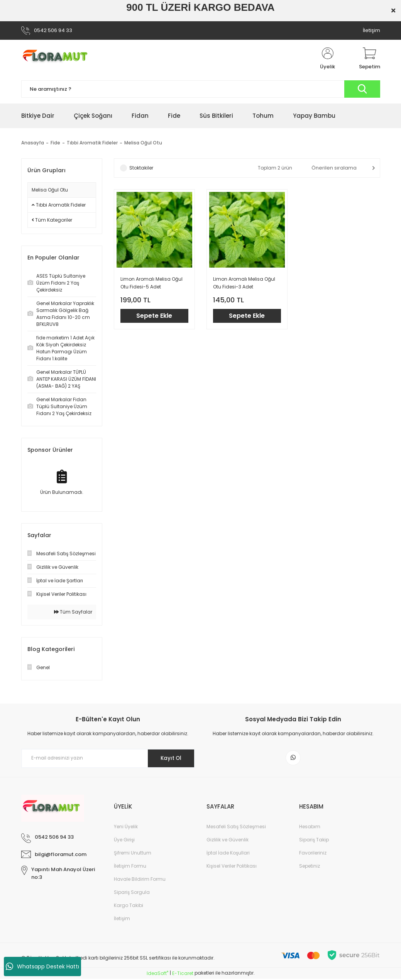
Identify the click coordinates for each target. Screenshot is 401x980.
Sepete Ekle (154, 316)
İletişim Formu (130, 867)
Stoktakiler (141, 168)
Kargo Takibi (129, 906)
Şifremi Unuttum (133, 854)
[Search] (201, 89)
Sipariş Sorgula (132, 893)
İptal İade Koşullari (228, 854)
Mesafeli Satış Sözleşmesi (236, 828)
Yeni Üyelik (126, 828)
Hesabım (310, 828)
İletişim (371, 30)
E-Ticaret (183, 974)
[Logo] (58, 59)
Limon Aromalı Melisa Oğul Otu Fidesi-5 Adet (151, 283)
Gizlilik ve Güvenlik (228, 841)
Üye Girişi (124, 841)
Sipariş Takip (314, 841)
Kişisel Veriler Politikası (232, 867)
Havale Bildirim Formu (140, 880)
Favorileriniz (313, 854)
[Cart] (370, 59)
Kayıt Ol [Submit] (169, 758)
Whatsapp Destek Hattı (42, 966)
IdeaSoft (157, 974)
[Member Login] (328, 59)
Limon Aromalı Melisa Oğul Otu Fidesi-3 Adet (244, 283)
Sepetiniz (310, 867)
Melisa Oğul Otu (143, 143)
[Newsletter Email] (108, 758)
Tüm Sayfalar (73, 612)
